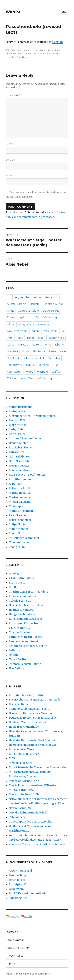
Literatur (13, 351)
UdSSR (31, 365)
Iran (9, 338)
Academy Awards (15, 54)
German (57, 42)
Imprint (10, 964)
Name (10, 144)
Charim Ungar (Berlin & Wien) (28, 592)
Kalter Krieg (57, 338)
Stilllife (14, 655)
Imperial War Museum (23, 749)
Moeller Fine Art (20, 632)
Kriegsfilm (11, 57)
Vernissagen (15, 372)
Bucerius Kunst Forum (23, 704)
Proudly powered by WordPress (33, 974)
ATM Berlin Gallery (21, 578)
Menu (63, 12)
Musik (26, 351)
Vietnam (42, 372)
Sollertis (14, 650)
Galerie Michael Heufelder (26, 605)
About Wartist (15, 940)
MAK (12, 758)
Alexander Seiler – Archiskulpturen (32, 416)
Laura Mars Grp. (19, 628)
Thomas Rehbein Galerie (25, 664)
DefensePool (17, 880)
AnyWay (14, 574)
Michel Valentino (20, 502)
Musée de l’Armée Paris (24, 781)
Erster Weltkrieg (42, 54)
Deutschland (51, 311)
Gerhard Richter (19, 457)
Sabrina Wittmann (20, 50)
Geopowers (16, 889)
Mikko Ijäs (16, 506)
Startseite (12, 932)
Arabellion (52, 297)
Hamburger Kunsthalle (24, 727)
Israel (30, 338)
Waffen (56, 372)
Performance (57, 351)
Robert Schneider (20, 520)
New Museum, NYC (21, 808)
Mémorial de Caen (21, 763)
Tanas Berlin (17, 659)
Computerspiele (28, 311)
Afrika (38, 297)
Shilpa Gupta (17, 524)
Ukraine (44, 365)
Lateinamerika (42, 345)
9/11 (9, 297)
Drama (29, 54)
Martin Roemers (20, 497)
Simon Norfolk (18, 533)
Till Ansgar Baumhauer (24, 538)
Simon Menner (19, 529)
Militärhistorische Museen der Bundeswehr (38, 767)
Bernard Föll (17, 420)
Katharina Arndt (19, 488)
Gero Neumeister (20, 461)
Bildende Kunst (53, 304)
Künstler (24, 345)
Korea (11, 345)
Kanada (55, 54)
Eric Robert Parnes (21, 447)
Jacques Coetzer (19, 466)
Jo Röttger (15, 484)
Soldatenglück (18, 898)
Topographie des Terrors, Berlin (30, 822)
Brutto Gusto (17, 583)
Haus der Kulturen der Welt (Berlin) (32, 740)
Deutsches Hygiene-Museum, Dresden (34, 718)
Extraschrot (17, 452)
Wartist (13, 12)
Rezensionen (54, 50)
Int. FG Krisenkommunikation (29, 893)
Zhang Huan (17, 547)
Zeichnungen (16, 378)
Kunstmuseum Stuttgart (24, 754)
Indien (35, 331)
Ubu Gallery (16, 668)
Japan (41, 338)
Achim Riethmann (21, 407)
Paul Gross (22, 57)
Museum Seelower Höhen (25, 794)
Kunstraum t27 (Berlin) (24, 623)
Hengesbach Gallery (22, 614)
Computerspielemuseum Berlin (30, 709)
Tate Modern (17, 817)
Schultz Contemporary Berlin (28, 646)
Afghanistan (23, 297)
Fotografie (24, 324)
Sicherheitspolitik (34, 358)
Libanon (60, 345)
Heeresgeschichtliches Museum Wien (34, 745)
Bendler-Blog (17, 875)
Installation (50, 331)
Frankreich (42, 324)
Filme (10, 324)
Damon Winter (18, 443)
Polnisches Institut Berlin (26, 637)
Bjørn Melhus (18, 425)
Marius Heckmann (21, 493)
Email (10, 160)
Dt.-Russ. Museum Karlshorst (28, 722)
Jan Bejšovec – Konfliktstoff (27, 475)
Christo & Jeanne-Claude (25, 438)
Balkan (34, 304)
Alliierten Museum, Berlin (26, 695)
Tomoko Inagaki (20, 542)
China (11, 311)
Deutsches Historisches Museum (30, 713)
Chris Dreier (17, 434)
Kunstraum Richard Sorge (26, 619)
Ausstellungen (17, 304)
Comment (13, 95)
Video (30, 372)
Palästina (39, 351)
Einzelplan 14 (18, 884)
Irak (63, 331)
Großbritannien (17, 331)
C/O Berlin (16, 587)
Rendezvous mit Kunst (23, 641)
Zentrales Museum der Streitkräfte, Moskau (37, 844)
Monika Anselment (21, 511)
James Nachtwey (20, 470)
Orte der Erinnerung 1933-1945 (28, 812)
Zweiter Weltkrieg (40, 378)
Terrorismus (15, 365)
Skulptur (54, 358)
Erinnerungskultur (19, 317)
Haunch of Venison (21, 610)
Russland (13, 358)
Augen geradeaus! (20, 871)
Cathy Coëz (16, 429)
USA (55, 365)
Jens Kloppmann (20, 479)
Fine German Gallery (22, 596)
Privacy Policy (15, 956)
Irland (20, 338)
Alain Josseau (18, 411)
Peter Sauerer (18, 515)
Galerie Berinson (20, 601)
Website (11, 176)
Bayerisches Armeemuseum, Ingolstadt (34, 700)
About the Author (17, 948)
